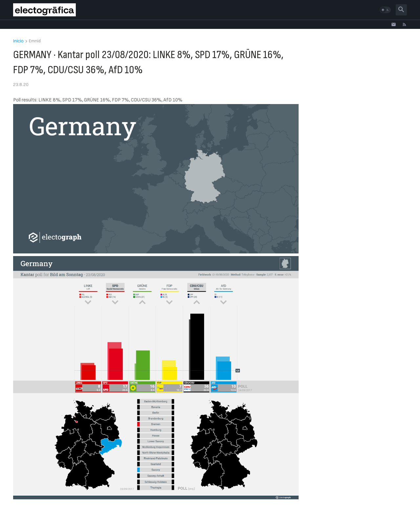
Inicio (18, 41)
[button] (385, 10)
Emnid (35, 41)
